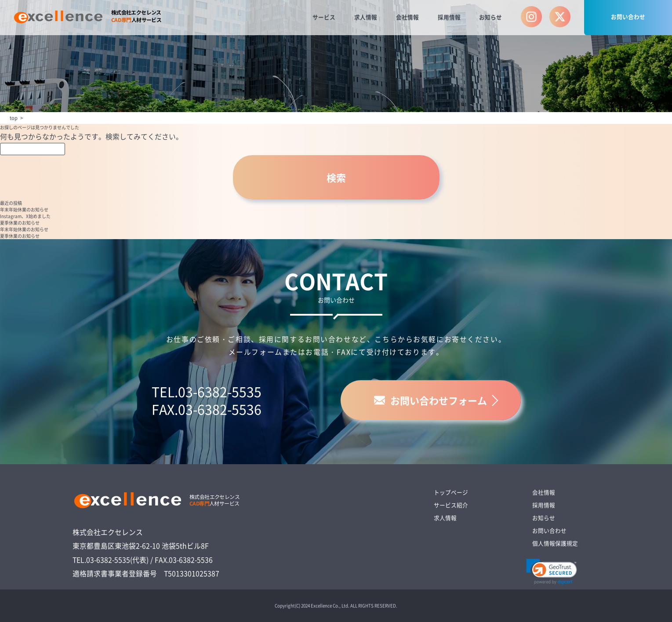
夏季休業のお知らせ (20, 223)
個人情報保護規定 (555, 543)
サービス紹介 (451, 505)
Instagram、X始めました (25, 216)
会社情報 (407, 17)
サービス (324, 17)
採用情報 (449, 17)
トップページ (451, 492)
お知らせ (490, 17)
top (14, 118)
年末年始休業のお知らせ (24, 209)
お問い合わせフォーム (430, 400)
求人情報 (366, 17)
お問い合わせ (628, 16)
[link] (552, 571)
